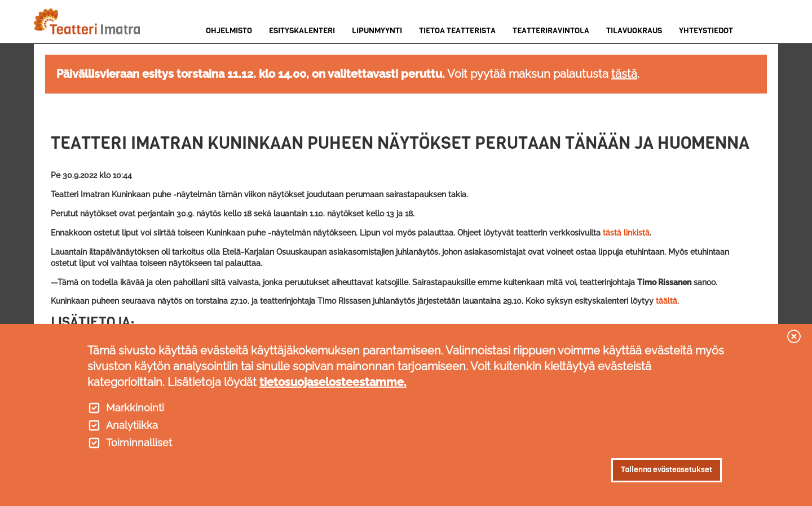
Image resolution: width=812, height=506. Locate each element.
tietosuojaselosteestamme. (333, 382)
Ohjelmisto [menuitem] (229, 31)
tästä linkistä (626, 233)
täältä (667, 301)
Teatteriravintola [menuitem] (551, 31)
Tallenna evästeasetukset (667, 470)
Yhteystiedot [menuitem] (706, 31)
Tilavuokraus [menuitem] (634, 31)
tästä (624, 74)
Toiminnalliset (139, 443)
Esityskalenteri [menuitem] (302, 31)
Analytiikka (132, 425)
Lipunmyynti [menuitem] (377, 31)
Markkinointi (135, 408)
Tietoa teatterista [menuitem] (457, 31)
